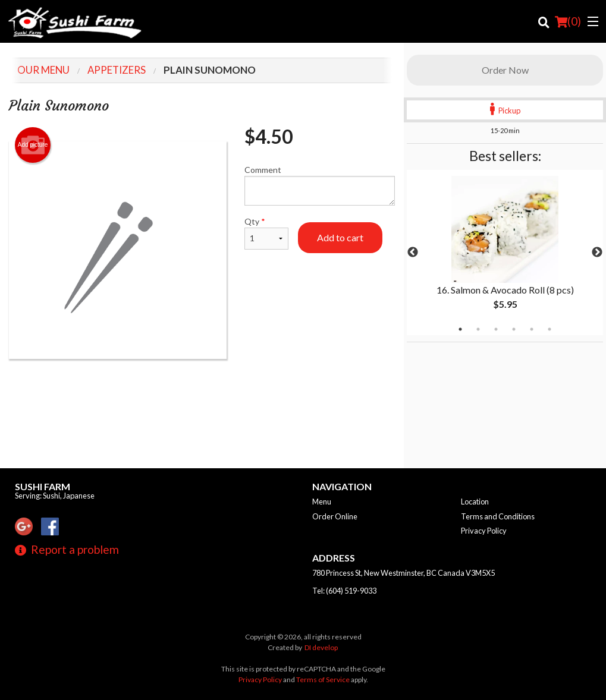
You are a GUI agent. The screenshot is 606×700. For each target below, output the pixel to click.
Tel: (344, 591)
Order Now (505, 70)
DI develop (321, 647)
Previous (413, 253)
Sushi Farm (43, 486)
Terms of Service (323, 679)
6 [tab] (550, 329)
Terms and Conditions (498, 516)
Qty (266, 233)
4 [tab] (514, 329)
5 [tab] (532, 329)
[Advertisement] (202, 398)
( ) (568, 21)
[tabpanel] (505, 253)
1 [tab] (460, 329)
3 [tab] (496, 329)
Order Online (335, 516)
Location (475, 502)
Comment (320, 185)
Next (597, 253)
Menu (322, 502)
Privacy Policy (484, 531)
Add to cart (340, 237)
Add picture (33, 145)
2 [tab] (478, 329)
